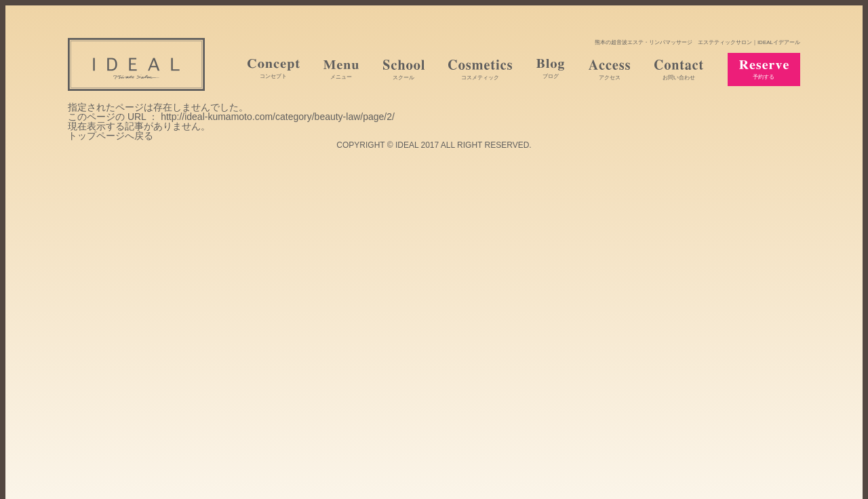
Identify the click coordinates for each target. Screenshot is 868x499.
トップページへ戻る (111, 136)
